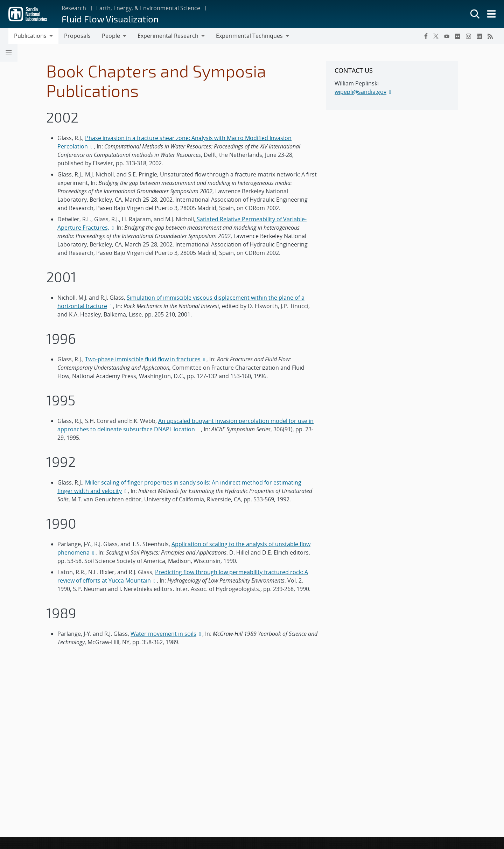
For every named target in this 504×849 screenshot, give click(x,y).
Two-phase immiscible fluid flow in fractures (143, 359)
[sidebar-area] (392, 85)
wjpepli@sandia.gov (360, 92)
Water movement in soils (163, 634)
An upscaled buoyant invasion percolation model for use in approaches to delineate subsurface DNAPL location (185, 425)
